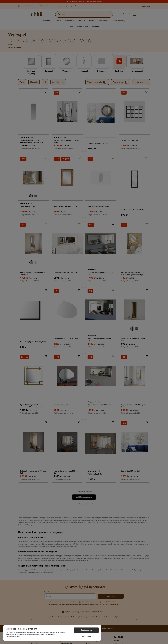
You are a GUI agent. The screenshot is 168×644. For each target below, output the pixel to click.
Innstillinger (86, 636)
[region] (52, 633)
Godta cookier (86, 630)
